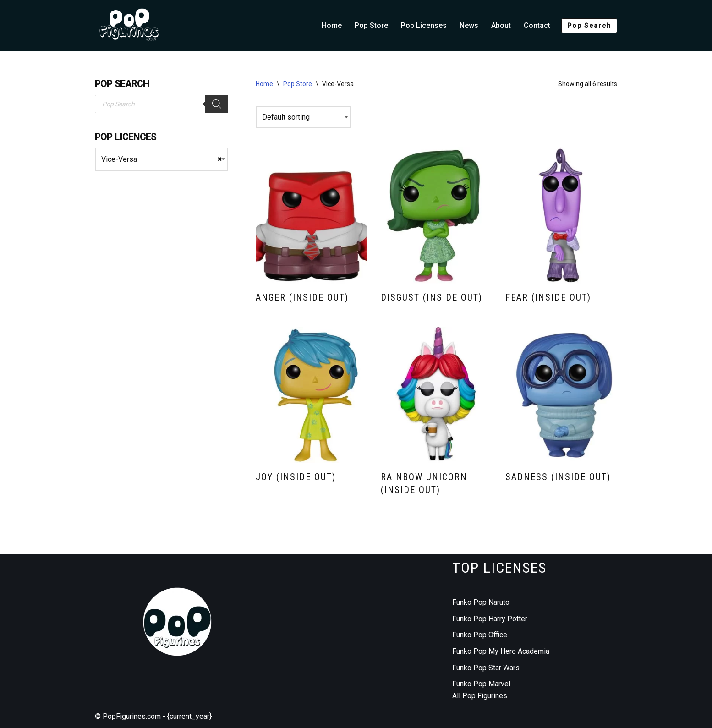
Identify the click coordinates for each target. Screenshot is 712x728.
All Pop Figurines (480, 696)
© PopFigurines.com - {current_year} (153, 716)
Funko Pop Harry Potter (490, 619)
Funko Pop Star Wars (486, 668)
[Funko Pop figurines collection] (129, 25)
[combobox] (162, 159)
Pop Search (589, 26)
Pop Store (371, 25)
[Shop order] (303, 117)
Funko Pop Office (480, 635)
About (501, 25)
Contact (537, 25)
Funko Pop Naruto (481, 602)
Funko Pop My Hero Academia (501, 651)
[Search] (217, 104)
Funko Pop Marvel (481, 684)
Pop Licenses (424, 25)
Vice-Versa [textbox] (162, 159)
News (469, 25)
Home (332, 25)
